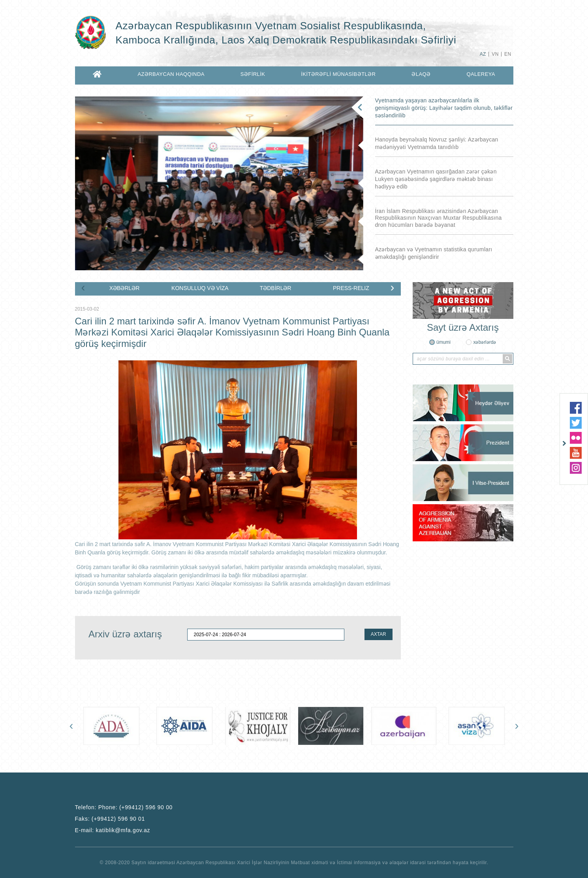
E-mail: (113, 830)
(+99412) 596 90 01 (118, 819)
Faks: (110, 819)
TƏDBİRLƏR (276, 288)
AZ (483, 54)
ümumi (443, 342)
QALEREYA (481, 74)
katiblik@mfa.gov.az (123, 830)
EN (508, 54)
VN (495, 54)
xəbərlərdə (485, 342)
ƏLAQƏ (421, 74)
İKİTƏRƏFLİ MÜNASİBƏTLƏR (338, 74)
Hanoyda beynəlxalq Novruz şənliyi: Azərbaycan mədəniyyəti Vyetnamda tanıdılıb (437, 143)
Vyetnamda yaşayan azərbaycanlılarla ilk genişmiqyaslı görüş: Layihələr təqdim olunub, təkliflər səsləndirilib (444, 108)
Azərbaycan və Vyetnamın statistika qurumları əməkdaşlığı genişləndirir (434, 253)
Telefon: (124, 807)
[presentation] (83, 287)
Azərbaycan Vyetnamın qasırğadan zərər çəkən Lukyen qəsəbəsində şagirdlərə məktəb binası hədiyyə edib (436, 179)
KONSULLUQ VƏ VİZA (200, 288)
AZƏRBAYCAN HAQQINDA (171, 74)
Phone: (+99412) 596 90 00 (135, 807)
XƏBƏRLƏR (125, 288)
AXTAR (379, 634)
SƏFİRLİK (253, 74)
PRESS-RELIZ (351, 288)
